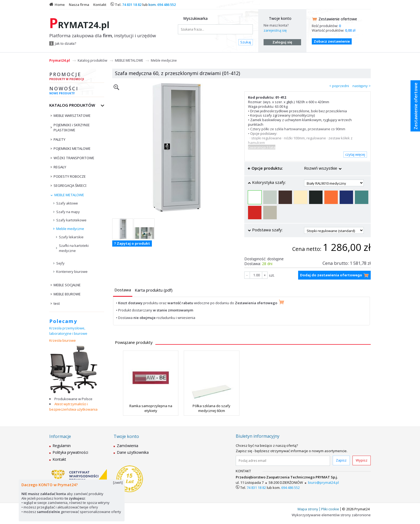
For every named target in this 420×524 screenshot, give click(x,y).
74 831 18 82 (132, 5)
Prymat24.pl (60, 60)
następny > (362, 86)
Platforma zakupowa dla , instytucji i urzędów (103, 36)
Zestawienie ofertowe (338, 19)
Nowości (77, 91)
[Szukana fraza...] (215, 29)
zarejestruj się (275, 30)
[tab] (123, 290)
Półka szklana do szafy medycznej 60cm (211, 408)
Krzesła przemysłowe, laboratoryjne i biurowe (68, 331)
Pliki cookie (330, 509)
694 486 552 (166, 5)
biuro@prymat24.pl (323, 482)
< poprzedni (339, 86)
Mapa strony (308, 509)
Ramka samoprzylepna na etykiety (151, 408)
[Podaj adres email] (283, 461)
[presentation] (123, 290)
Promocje (77, 77)
